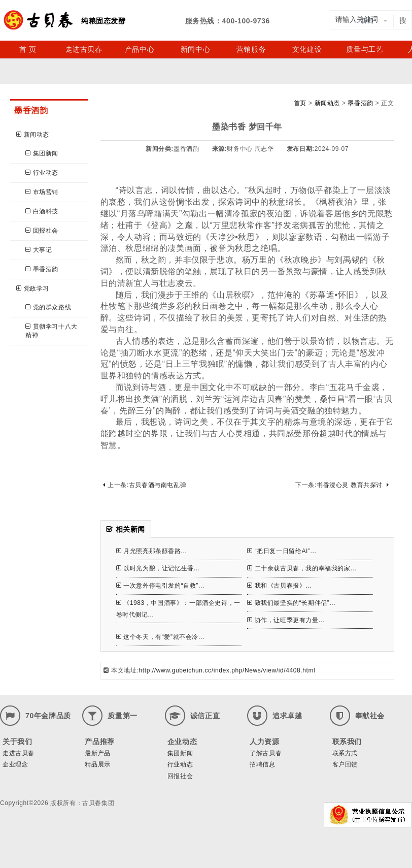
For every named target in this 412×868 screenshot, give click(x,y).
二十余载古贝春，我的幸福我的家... (302, 568)
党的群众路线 (48, 307)
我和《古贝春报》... (279, 586)
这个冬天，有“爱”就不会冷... (160, 637)
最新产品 (97, 753)
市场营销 (42, 192)
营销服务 (251, 49)
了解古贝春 (266, 753)
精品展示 (97, 764)
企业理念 (15, 764)
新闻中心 (195, 49)
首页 (300, 103)
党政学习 (33, 288)
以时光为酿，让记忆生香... (158, 568)
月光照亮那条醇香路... (152, 551)
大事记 (39, 250)
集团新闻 (42, 153)
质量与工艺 (365, 49)
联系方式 (345, 753)
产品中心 (140, 49)
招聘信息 (262, 764)
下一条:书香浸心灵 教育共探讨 (342, 485)
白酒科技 (42, 211)
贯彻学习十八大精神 (52, 331)
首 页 (28, 49)
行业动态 (42, 173)
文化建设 (307, 49)
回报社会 (42, 231)
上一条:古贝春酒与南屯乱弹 (145, 485)
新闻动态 (33, 135)
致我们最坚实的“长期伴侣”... (291, 603)
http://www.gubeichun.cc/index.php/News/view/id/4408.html (227, 670)
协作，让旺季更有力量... (286, 620)
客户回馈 (345, 764)
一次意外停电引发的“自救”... (160, 586)
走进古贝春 (84, 49)
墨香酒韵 (42, 269)
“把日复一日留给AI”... (282, 551)
